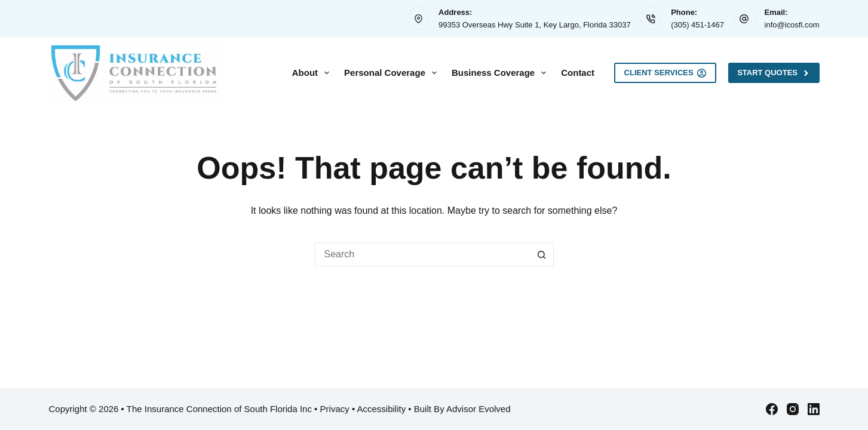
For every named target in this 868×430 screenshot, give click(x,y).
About (313, 73)
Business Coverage (501, 73)
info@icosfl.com (792, 25)
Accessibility (382, 409)
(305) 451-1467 (697, 25)
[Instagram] (793, 409)
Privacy (335, 409)
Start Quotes (774, 73)
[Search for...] (422, 254)
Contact (578, 73)
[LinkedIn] (814, 409)
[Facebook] (772, 409)
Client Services (665, 73)
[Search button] (542, 254)
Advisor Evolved (479, 409)
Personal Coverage (393, 73)
